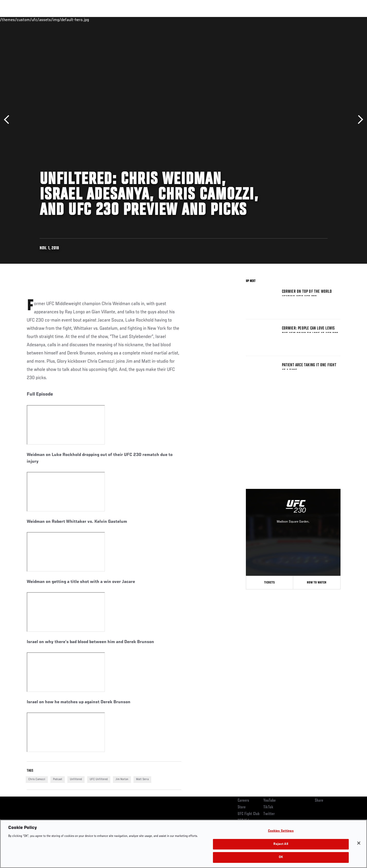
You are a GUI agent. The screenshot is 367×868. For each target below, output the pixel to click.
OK (281, 857)
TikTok (268, 807)
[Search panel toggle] (343, 20)
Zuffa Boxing (306, 20)
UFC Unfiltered (99, 779)
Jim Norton (122, 779)
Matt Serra (142, 779)
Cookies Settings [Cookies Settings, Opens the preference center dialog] (281, 831)
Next (359, 120)
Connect (261, 20)
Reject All (281, 844)
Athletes (66, 20)
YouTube (270, 801)
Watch (282, 20)
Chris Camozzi (37, 779)
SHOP (329, 20)
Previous (8, 120)
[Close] (359, 843)
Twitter (269, 814)
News (86, 20)
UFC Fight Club (249, 814)
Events (21, 20)
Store (242, 807)
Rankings (43, 20)
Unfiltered (76, 779)
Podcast (58, 779)
